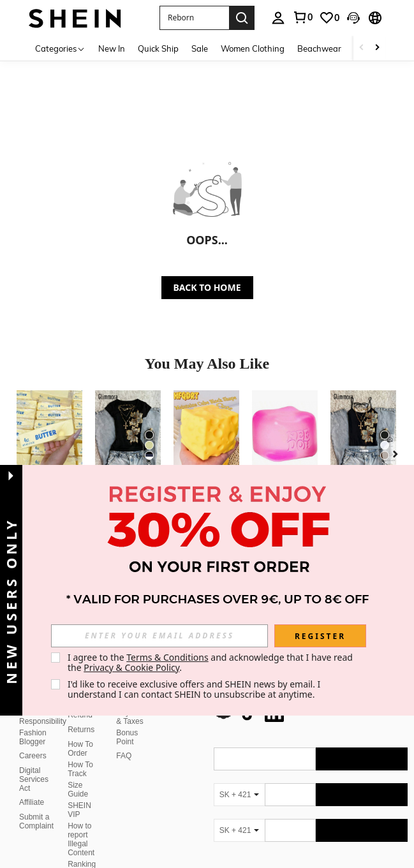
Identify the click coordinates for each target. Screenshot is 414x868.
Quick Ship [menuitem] (158, 48)
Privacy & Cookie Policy (131, 667)
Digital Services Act (34, 749)
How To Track (80, 739)
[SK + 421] (239, 764)
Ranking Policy (82, 838)
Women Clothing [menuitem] (253, 48)
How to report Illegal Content (81, 809)
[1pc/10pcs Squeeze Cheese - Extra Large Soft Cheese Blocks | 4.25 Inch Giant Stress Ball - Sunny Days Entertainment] (206, 434)
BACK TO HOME (207, 287)
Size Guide (78, 759)
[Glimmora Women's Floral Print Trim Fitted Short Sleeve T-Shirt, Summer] (128, 434)
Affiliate (32, 772)
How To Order (80, 718)
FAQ (124, 725)
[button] (194, 18)
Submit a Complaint (36, 791)
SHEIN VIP (79, 779)
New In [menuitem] (112, 48)
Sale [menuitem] (200, 48)
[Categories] (60, 48)
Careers (33, 725)
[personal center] (278, 18)
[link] (302, 17)
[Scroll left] (362, 48)
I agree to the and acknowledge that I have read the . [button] (211, 662)
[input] (159, 636)
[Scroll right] (377, 48)
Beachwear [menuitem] (319, 48)
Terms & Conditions (167, 657)
